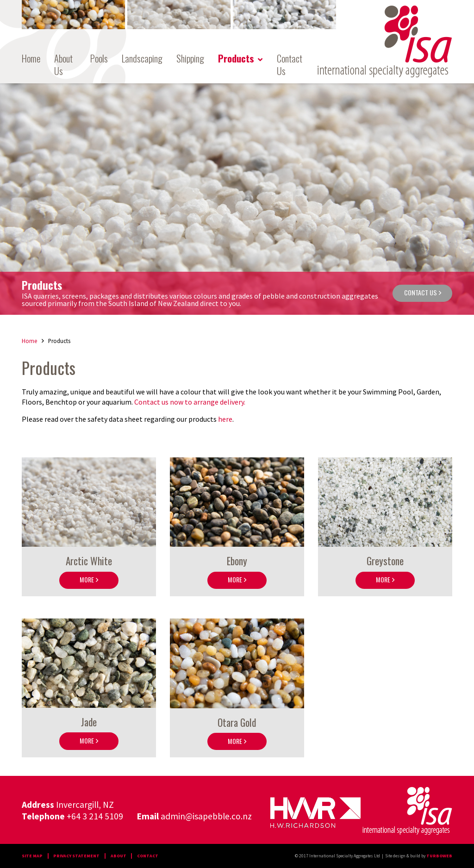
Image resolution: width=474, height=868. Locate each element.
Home (31, 59)
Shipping (190, 59)
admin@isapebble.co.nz (206, 816)
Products (236, 59)
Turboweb (439, 856)
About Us (63, 65)
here (225, 419)
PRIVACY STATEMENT (76, 856)
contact (148, 856)
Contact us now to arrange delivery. (190, 402)
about (118, 856)
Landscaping (142, 59)
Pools (99, 59)
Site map (32, 856)
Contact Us (290, 65)
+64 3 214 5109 (95, 816)
